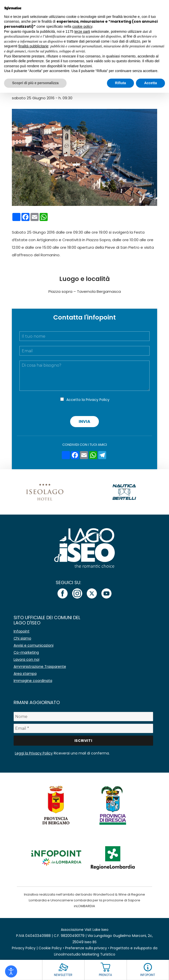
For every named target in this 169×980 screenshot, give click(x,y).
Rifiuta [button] (121, 83)
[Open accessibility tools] (11, 971)
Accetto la (88, 400)
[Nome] (83, 717)
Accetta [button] (150, 83)
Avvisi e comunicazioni (34, 645)
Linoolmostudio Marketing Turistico (85, 954)
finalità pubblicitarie (33, 46)
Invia (84, 421)
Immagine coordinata (33, 681)
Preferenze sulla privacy (86, 948)
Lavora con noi (26, 659)
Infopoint (22, 631)
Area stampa (25, 674)
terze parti (82, 31)
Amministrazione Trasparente (40, 667)
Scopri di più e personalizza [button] (35, 83)
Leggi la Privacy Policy (34, 753)
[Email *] (83, 728)
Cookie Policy (50, 948)
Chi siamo (22, 638)
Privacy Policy (98, 400)
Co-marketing (26, 652)
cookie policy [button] (82, 26)
